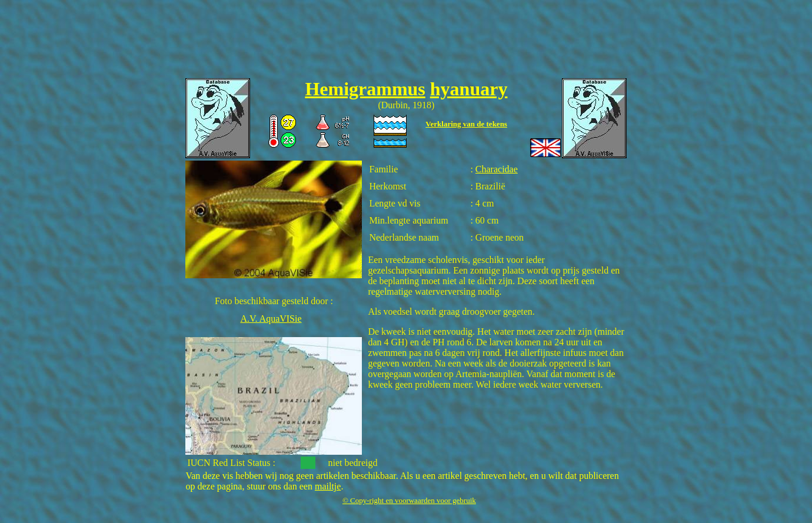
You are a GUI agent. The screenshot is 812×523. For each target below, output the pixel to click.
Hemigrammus (365, 89)
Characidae (497, 169)
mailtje (328, 486)
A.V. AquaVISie (271, 319)
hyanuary (469, 89)
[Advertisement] (406, 42)
